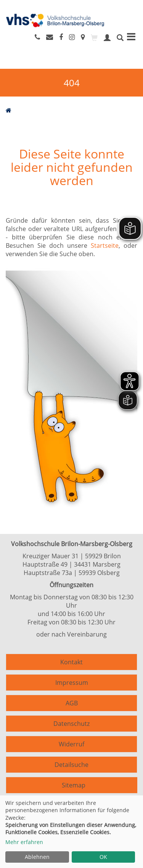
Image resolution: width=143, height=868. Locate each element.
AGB (72, 703)
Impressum (72, 683)
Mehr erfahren (24, 842)
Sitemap (74, 785)
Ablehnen (37, 857)
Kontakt (71, 662)
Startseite (105, 246)
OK (103, 857)
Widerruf (71, 744)
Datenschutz (71, 724)
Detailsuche (71, 765)
